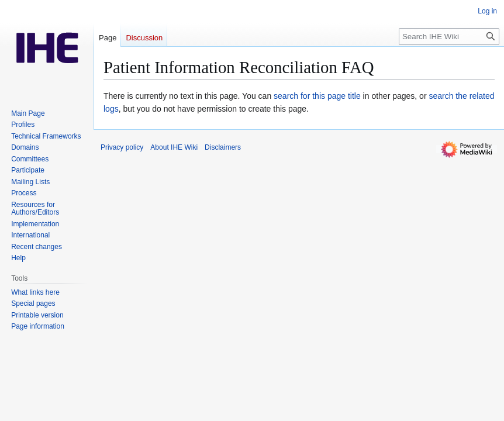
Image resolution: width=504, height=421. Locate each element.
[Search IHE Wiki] (449, 37)
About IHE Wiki (174, 147)
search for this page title (317, 96)
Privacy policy (122, 147)
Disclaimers (223, 147)
